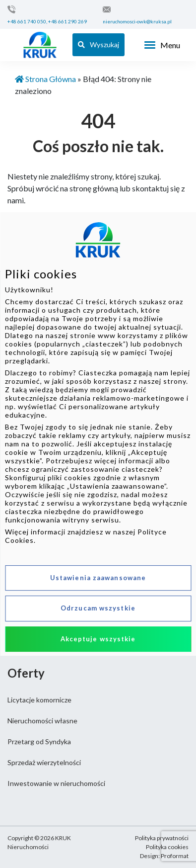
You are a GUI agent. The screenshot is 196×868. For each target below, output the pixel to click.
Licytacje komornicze (39, 700)
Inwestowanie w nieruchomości (56, 783)
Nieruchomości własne (42, 721)
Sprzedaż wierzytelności (44, 762)
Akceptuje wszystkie (98, 639)
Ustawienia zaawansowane (98, 578)
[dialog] (98, 434)
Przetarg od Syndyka (39, 741)
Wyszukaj (98, 44)
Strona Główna (45, 79)
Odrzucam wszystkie (98, 608)
